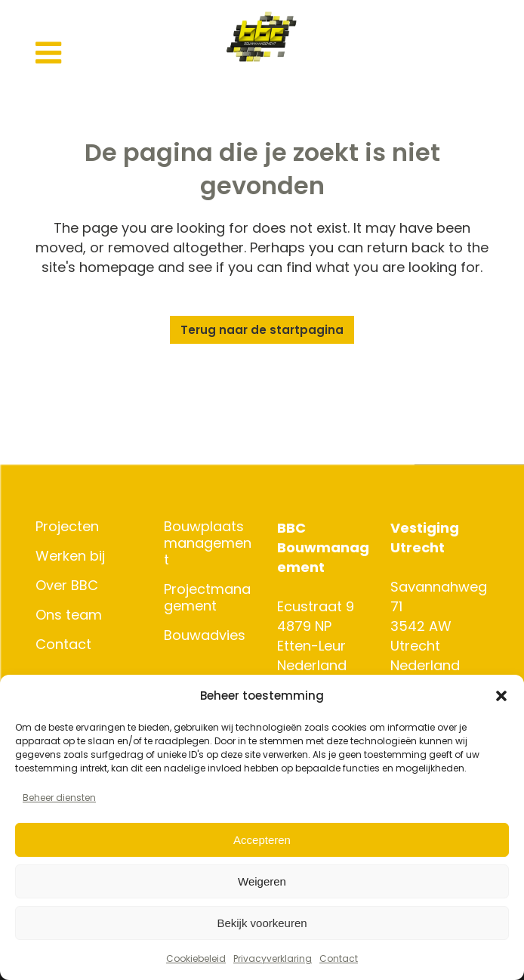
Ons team (69, 615)
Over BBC (67, 586)
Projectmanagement (207, 598)
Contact (339, 958)
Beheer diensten (59, 798)
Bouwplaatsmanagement (208, 543)
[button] (501, 696)
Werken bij (70, 556)
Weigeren (262, 881)
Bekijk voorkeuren (262, 923)
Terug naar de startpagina (262, 330)
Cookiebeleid (196, 958)
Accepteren (262, 840)
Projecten (67, 527)
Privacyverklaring (273, 958)
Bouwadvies (205, 635)
